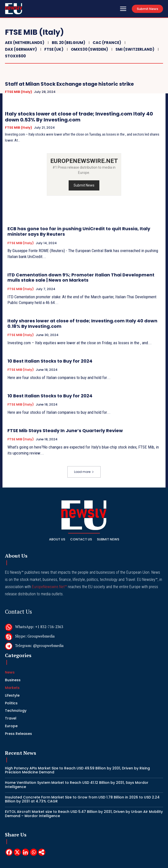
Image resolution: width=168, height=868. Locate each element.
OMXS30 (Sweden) (89, 49)
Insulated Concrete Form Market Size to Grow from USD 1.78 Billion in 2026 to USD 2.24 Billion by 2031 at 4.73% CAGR (82, 799)
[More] (42, 852)
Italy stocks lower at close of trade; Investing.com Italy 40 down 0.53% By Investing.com (79, 117)
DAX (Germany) (20, 49)
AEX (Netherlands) (24, 43)
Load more (84, 472)
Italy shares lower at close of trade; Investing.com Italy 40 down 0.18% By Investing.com (82, 323)
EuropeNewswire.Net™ (49, 587)
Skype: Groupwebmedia (35, 636)
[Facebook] (9, 852)
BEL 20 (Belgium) (68, 43)
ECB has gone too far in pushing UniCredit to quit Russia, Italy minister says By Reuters (79, 231)
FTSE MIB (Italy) (18, 92)
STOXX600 (15, 56)
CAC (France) (106, 43)
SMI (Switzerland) (134, 49)
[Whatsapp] (34, 852)
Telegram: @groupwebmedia (39, 645)
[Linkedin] (25, 852)
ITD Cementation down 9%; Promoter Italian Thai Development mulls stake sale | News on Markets (81, 278)
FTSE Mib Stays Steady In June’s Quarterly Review (65, 431)
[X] (17, 852)
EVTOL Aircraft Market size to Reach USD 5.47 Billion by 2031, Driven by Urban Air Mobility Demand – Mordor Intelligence (84, 814)
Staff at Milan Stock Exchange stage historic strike (69, 84)
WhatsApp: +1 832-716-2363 (39, 627)
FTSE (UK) (53, 49)
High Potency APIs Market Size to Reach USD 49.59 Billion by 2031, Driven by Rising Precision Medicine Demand (77, 770)
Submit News (84, 185)
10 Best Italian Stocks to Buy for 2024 (50, 361)
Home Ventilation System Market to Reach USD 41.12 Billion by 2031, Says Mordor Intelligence (77, 785)
